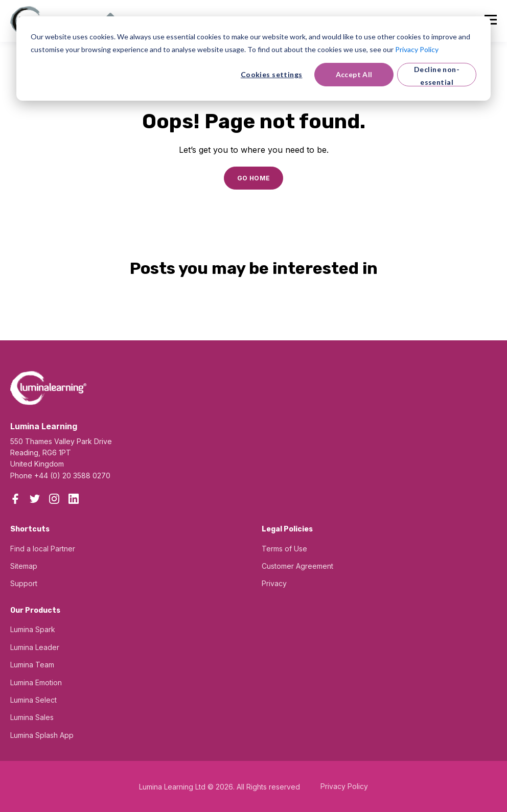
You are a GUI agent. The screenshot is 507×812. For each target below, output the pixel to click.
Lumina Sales (32, 717)
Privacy (274, 583)
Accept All (354, 74)
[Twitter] (35, 499)
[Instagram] (54, 499)
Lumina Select (33, 700)
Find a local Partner (43, 549)
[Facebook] (15, 499)
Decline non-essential (437, 76)
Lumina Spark (33, 629)
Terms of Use (284, 549)
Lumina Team (32, 665)
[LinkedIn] (74, 499)
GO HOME (254, 178)
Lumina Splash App (42, 735)
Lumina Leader (35, 647)
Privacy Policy (417, 49)
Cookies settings (272, 74)
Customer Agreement (297, 566)
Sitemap (24, 566)
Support (24, 583)
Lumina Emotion (36, 682)
